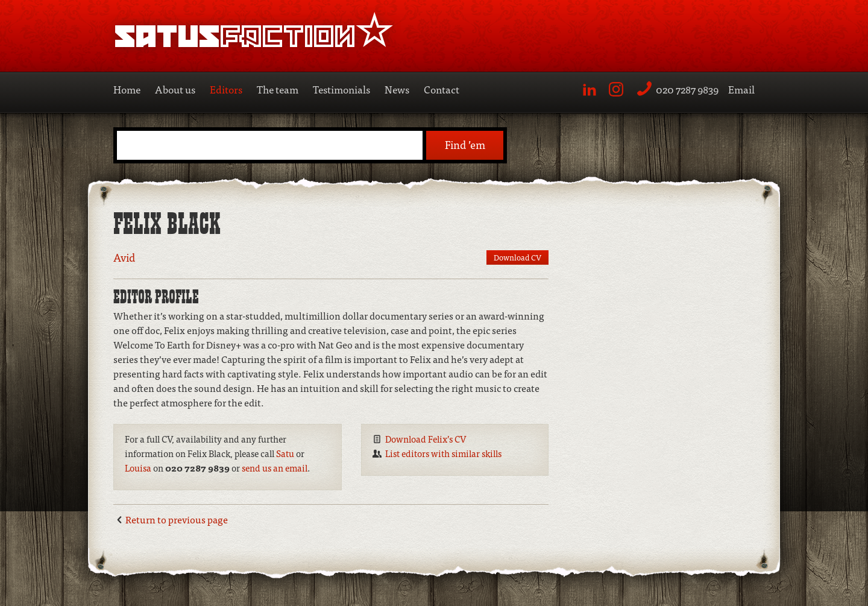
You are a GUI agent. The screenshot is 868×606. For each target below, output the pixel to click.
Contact (442, 89)
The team (278, 89)
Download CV (517, 257)
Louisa (138, 468)
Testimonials (341, 89)
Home (127, 89)
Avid (124, 257)
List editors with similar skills (443, 453)
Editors (226, 89)
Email (741, 89)
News (397, 89)
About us (175, 89)
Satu (285, 453)
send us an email (275, 468)
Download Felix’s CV (426, 439)
